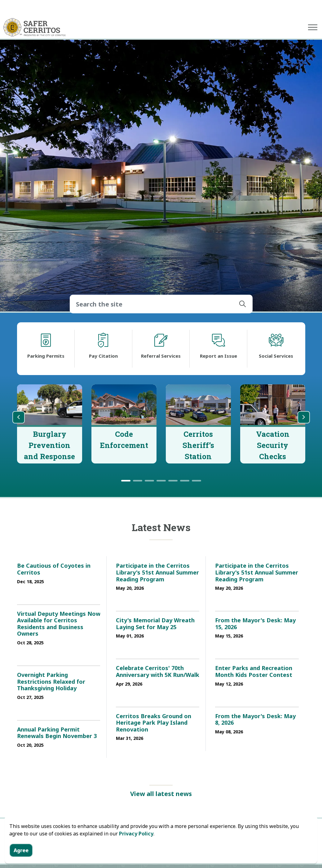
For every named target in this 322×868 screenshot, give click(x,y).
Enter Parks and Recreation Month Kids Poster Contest (254, 672)
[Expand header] (313, 27)
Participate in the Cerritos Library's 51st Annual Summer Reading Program (157, 573)
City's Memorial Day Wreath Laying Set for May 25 (155, 624)
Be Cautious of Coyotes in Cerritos (54, 569)
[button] (243, 304)
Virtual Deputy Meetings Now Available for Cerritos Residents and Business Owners (59, 624)
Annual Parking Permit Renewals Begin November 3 (57, 733)
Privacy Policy (136, 834)
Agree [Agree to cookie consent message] (21, 850)
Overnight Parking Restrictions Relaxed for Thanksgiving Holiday (51, 682)
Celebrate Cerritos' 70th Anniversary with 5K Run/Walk (158, 672)
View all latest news (161, 794)
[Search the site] (161, 304)
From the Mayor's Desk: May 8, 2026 (255, 720)
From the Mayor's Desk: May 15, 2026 (255, 624)
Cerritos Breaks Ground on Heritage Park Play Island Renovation (154, 723)
